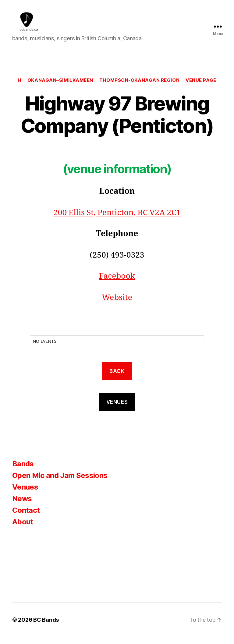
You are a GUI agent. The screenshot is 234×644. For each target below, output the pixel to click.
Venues (25, 494)
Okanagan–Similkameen (60, 87)
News (22, 506)
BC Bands (46, 627)
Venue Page (201, 87)
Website (117, 305)
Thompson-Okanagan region (139, 87)
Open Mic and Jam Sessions (60, 482)
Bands (23, 471)
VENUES (117, 409)
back (117, 378)
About (23, 529)
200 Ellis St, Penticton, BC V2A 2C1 (117, 220)
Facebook (117, 284)
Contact (26, 517)
